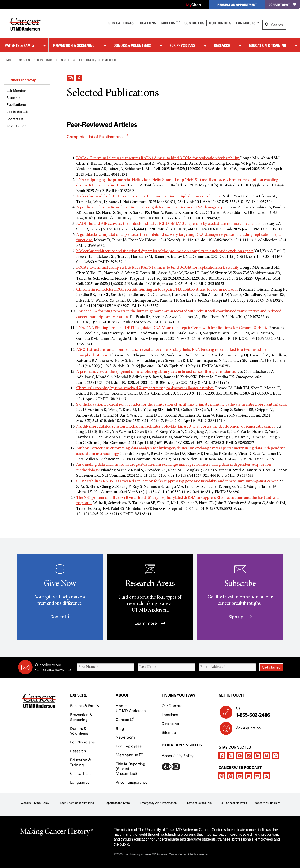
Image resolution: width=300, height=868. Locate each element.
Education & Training (268, 45)
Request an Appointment (237, 5)
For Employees (129, 746)
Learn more (150, 623)
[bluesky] (266, 756)
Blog (120, 729)
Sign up (240, 617)
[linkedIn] (258, 756)
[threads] (275, 756)
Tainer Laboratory (22, 80)
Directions (170, 724)
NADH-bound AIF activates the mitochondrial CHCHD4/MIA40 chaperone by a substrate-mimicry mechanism (169, 224)
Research (222, 45)
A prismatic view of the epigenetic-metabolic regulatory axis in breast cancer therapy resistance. (156, 372)
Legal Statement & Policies (77, 803)
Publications (16, 105)
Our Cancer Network (234, 803)
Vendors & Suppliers (267, 803)
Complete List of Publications (97, 137)
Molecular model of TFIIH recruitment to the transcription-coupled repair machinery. (148, 196)
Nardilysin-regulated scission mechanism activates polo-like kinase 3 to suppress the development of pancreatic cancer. (176, 427)
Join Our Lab (17, 126)
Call (258, 712)
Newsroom (125, 737)
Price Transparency (132, 782)
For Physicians (182, 45)
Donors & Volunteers (132, 45)
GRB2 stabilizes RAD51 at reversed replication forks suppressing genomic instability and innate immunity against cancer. (177, 481)
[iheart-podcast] (258, 776)
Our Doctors (220, 23)
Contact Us (194, 23)
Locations (170, 715)
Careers (170, 23)
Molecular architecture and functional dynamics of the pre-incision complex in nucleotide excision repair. (165, 251)
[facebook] (222, 756)
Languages (246, 23)
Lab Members (17, 91)
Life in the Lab (17, 112)
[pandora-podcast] (249, 776)
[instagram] (249, 756)
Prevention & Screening (74, 45)
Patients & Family (20, 45)
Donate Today (283, 5)
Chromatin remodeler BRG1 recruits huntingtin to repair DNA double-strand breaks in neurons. (157, 290)
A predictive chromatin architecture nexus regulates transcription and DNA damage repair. (152, 207)
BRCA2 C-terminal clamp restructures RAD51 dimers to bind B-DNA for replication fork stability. (158, 158)
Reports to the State (117, 803)
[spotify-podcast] (231, 776)
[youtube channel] (240, 756)
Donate (60, 617)
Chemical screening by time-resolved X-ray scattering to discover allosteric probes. (145, 388)
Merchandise (129, 755)
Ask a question (246, 730)
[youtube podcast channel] (240, 776)
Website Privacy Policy (35, 803)
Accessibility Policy (178, 756)
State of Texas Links (199, 803)
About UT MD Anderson (131, 708)
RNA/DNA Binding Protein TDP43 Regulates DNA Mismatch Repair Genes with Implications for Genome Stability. (172, 328)
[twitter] (231, 756)
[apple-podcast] (222, 776)
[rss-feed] (266, 776)
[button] (70, 77)
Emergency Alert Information (158, 803)
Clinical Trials (121, 23)
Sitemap (169, 733)
